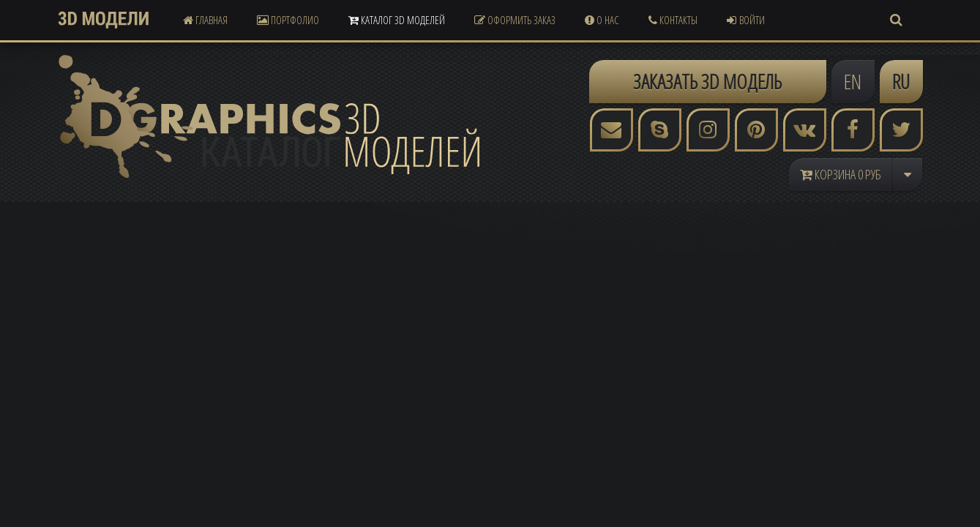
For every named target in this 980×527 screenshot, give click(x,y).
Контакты (673, 20)
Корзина (841, 174)
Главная (205, 20)
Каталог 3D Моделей (397, 20)
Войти (746, 20)
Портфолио (288, 20)
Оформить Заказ (515, 20)
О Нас (602, 20)
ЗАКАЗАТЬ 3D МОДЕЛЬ (707, 81)
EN (853, 81)
